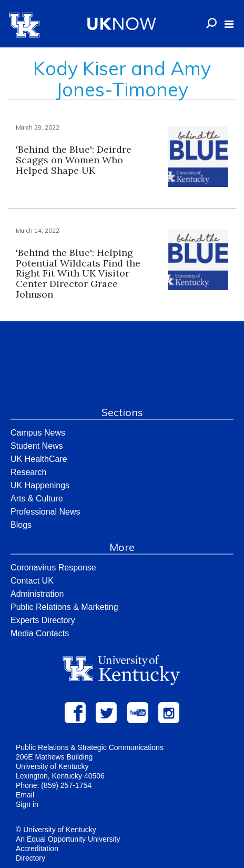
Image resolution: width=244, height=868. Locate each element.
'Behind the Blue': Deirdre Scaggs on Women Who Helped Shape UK (74, 160)
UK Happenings (40, 485)
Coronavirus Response (53, 568)
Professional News (45, 512)
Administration (37, 594)
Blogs (21, 525)
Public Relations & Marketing (64, 607)
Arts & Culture (37, 499)
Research (28, 472)
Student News (37, 446)
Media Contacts (40, 633)
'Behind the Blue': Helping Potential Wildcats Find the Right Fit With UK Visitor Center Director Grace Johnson (78, 273)
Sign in (27, 804)
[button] (229, 24)
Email (25, 795)
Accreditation (37, 849)
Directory (30, 858)
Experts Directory (43, 620)
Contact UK (32, 581)
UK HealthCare (39, 459)
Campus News (38, 433)
